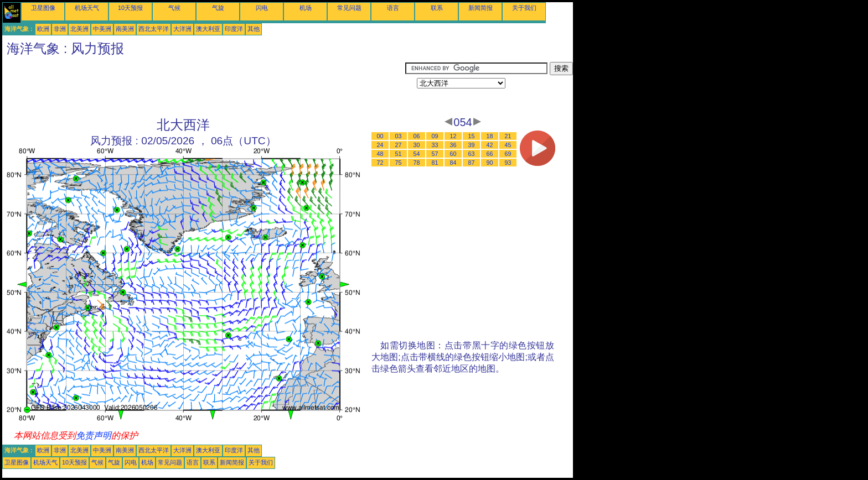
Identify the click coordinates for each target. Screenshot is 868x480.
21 (508, 136)
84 (453, 163)
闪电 (262, 8)
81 (435, 163)
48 (380, 154)
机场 (306, 8)
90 (490, 163)
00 (380, 136)
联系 (437, 8)
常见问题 (349, 8)
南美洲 (125, 29)
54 (417, 154)
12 (453, 136)
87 (472, 163)
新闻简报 (480, 8)
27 (399, 145)
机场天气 (87, 8)
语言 (393, 8)
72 (380, 163)
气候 (174, 8)
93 (508, 163)
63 (472, 154)
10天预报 (130, 8)
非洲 (60, 29)
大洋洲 (182, 29)
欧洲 (43, 29)
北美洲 (79, 29)
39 (472, 145)
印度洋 (234, 29)
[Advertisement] (204, 87)
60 (453, 154)
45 (508, 145)
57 (435, 154)
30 (417, 145)
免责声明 (94, 435)
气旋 (218, 8)
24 (380, 145)
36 (453, 145)
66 (490, 154)
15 (472, 136)
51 (399, 154)
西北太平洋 (154, 29)
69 (508, 154)
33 (435, 145)
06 (417, 136)
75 (399, 163)
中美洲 (102, 29)
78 (417, 163)
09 (435, 136)
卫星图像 (43, 8)
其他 (254, 29)
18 (490, 136)
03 (399, 136)
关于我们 (524, 8)
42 (490, 145)
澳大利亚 (208, 29)
